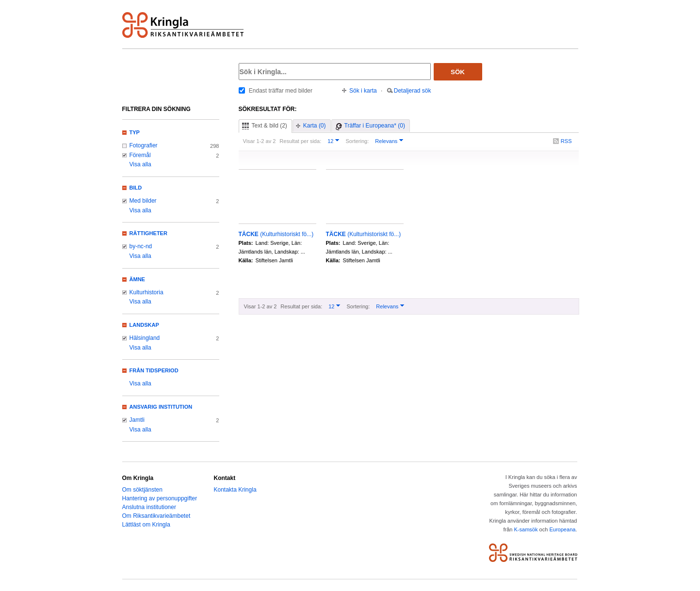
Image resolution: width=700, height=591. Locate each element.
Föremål (140, 155)
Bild (136, 188)
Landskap (144, 325)
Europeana (562, 529)
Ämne (137, 279)
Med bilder (143, 201)
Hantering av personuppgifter (160, 498)
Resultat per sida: (300, 141)
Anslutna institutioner (149, 507)
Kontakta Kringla (235, 490)
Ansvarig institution (161, 407)
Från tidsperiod (154, 370)
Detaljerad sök (413, 91)
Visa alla (140, 164)
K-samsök (526, 529)
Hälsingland (145, 338)
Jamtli (137, 420)
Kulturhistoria (147, 292)
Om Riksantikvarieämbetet (156, 516)
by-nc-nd (141, 246)
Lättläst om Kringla (146, 525)
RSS (566, 141)
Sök (458, 72)
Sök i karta (363, 91)
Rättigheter (148, 233)
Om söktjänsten (142, 490)
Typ (135, 132)
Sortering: (357, 141)
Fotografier (144, 145)
